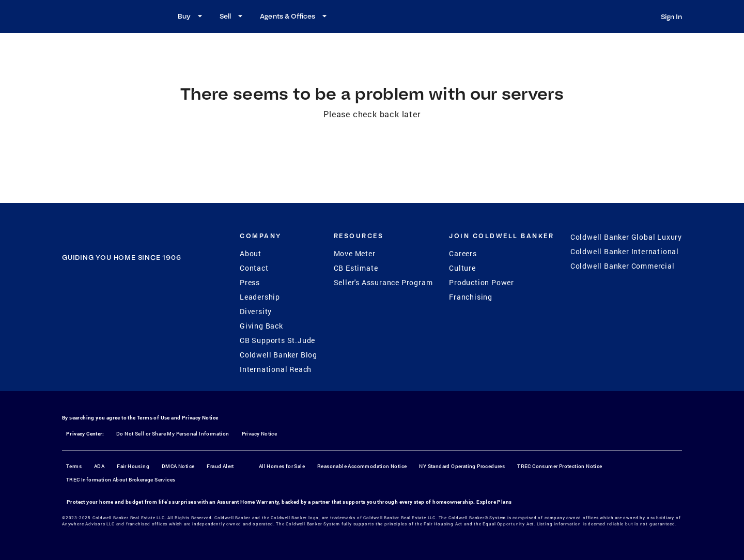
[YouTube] (135, 321)
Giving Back (261, 326)
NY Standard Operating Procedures (462, 466)
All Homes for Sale (282, 466)
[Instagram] (108, 321)
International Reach (276, 369)
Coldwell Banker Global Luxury (626, 237)
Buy (191, 16)
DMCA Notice (178, 466)
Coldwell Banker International (625, 251)
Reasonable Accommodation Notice (362, 466)
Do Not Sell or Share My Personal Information (173, 434)
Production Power (482, 282)
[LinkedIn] (162, 321)
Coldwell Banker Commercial (623, 266)
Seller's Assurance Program (383, 282)
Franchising (471, 297)
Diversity (256, 311)
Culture (462, 268)
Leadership (260, 297)
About (251, 253)
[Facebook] (81, 321)
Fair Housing (133, 466)
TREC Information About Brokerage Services (121, 480)
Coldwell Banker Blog (278, 355)
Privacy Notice (200, 418)
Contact (254, 268)
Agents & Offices (295, 16)
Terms (74, 466)
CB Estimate (356, 268)
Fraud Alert (220, 466)
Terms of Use (153, 418)
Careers (463, 253)
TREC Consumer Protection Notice (560, 466)
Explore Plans (494, 502)
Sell (233, 16)
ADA (99, 466)
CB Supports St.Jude (277, 340)
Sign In (671, 17)
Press (250, 282)
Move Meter (355, 253)
